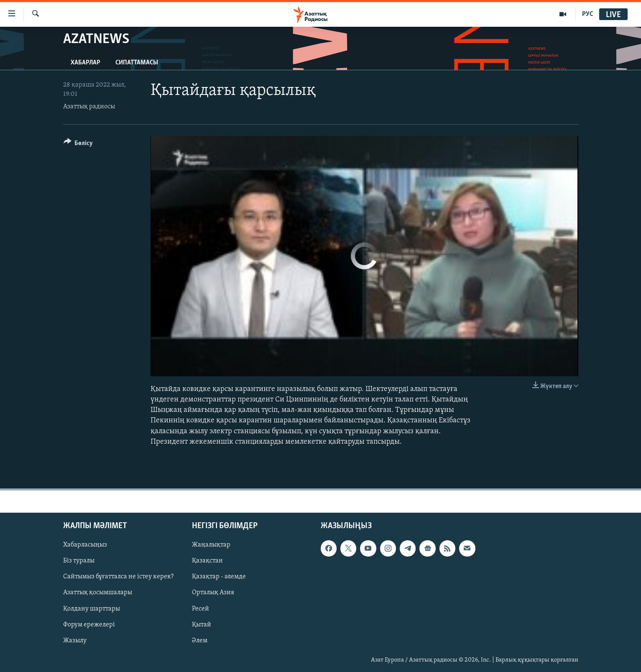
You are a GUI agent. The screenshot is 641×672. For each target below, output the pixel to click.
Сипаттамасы (137, 63)
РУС (588, 14)
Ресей (200, 609)
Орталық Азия (213, 593)
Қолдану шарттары (92, 609)
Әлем (200, 641)
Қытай (202, 625)
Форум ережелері (89, 625)
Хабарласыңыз (85, 545)
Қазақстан (207, 561)
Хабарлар (86, 63)
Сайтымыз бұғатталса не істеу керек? (118, 577)
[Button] (78, 144)
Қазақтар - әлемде (219, 577)
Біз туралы (79, 561)
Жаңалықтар (211, 545)
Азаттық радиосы (89, 107)
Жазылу (75, 641)
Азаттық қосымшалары (98, 593)
